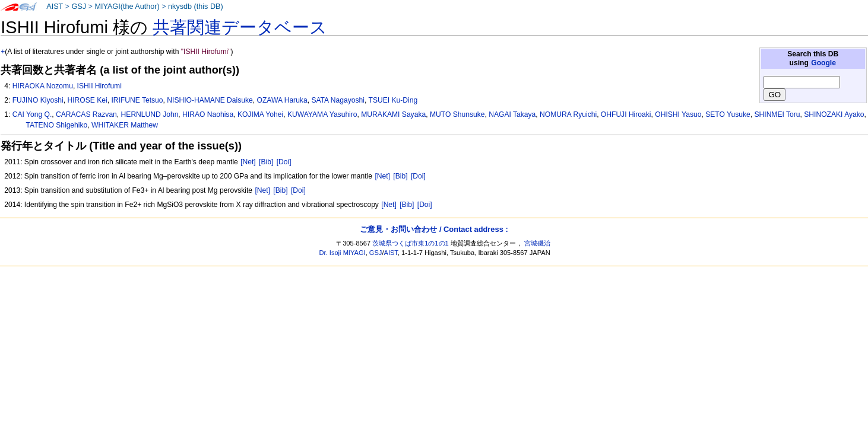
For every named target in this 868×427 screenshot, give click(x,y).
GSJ (79, 7)
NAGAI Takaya (512, 114)
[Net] (248, 162)
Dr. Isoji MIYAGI (343, 253)
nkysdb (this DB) (196, 7)
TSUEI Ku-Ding (393, 100)
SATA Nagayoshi (338, 100)
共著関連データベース (240, 27)
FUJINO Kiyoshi (38, 100)
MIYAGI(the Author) (127, 7)
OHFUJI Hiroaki (626, 114)
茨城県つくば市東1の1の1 (411, 243)
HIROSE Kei (87, 100)
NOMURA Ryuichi (568, 114)
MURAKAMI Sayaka (393, 114)
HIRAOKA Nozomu (43, 86)
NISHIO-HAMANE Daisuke (210, 100)
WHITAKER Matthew (125, 125)
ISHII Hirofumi (99, 86)
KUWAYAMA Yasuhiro (322, 114)
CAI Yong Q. (32, 114)
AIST (55, 7)
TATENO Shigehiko (57, 125)
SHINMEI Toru (777, 114)
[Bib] (266, 162)
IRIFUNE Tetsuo (137, 100)
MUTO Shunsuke (457, 114)
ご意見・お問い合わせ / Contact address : (434, 229)
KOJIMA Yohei (260, 114)
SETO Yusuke (728, 114)
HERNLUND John (150, 114)
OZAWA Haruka (282, 100)
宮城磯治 (537, 243)
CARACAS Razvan (86, 114)
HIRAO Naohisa (208, 114)
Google (823, 63)
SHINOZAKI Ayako (834, 114)
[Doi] (284, 162)
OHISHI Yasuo (678, 114)
